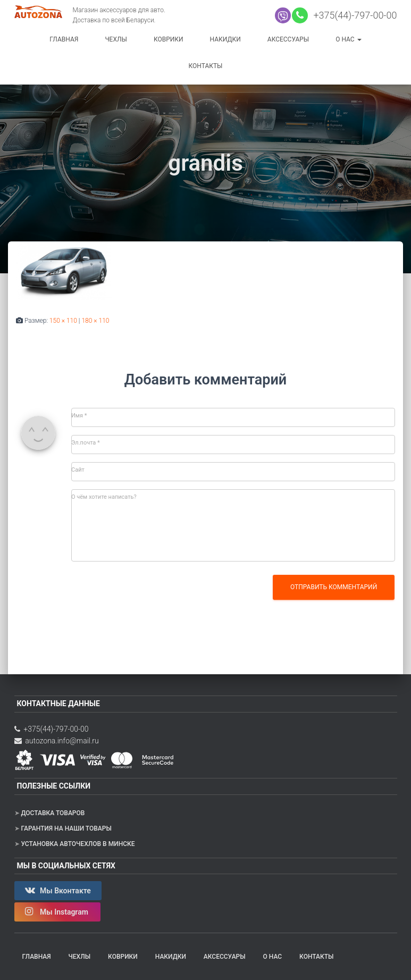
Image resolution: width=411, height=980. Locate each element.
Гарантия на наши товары (66, 828)
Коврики (169, 39)
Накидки (225, 39)
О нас (348, 39)
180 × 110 (95, 321)
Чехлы (116, 39)
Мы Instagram (58, 911)
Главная (64, 39)
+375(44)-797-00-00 (353, 15)
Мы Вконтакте (58, 890)
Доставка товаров (53, 813)
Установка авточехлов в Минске (78, 844)
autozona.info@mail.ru (57, 741)
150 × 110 (63, 321)
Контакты (206, 66)
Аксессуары (288, 39)
